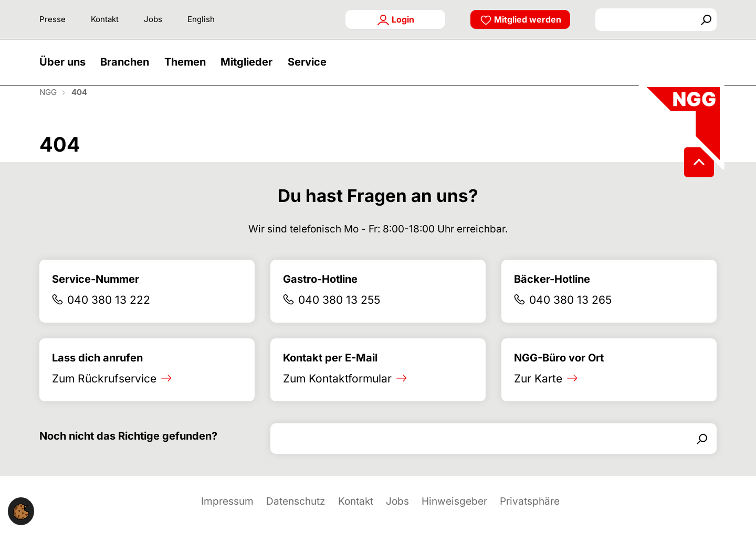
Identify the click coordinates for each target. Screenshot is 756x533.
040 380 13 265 (570, 315)
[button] (65, 70)
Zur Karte (538, 393)
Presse (52, 19)
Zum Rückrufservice (104, 393)
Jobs (153, 19)
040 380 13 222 (109, 315)
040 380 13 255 (339, 315)
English (201, 19)
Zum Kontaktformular (337, 393)
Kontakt (105, 19)
